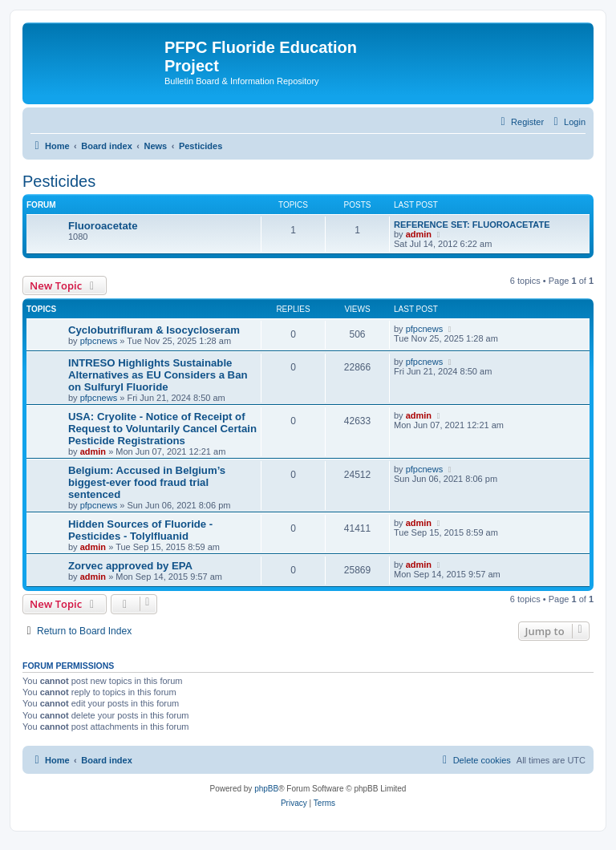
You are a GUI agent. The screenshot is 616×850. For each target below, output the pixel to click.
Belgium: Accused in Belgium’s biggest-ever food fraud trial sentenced (147, 482)
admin (419, 234)
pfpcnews (99, 341)
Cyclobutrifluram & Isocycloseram (154, 330)
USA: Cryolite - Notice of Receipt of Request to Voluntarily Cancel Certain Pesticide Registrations (162, 429)
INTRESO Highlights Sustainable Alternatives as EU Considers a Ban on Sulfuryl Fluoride (158, 375)
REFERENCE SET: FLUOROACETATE (472, 225)
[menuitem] (567, 122)
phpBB (266, 789)
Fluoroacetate (103, 226)
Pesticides (59, 181)
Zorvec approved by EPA (130, 566)
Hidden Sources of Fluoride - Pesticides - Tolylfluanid (140, 530)
